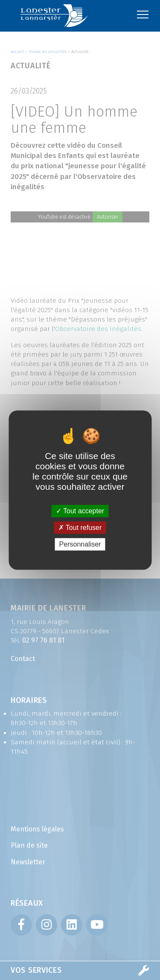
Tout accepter (80, 511)
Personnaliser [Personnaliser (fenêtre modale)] (80, 544)
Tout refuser (80, 528)
